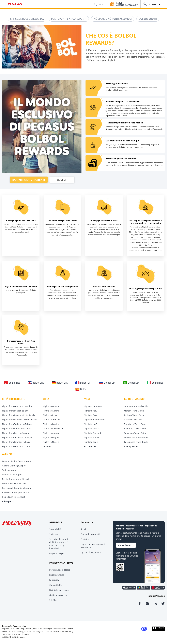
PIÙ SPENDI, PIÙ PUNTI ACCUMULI (113, 19)
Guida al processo (58, 595)
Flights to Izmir (50, 415)
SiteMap (53, 600)
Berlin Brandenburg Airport (16, 479)
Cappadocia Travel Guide (136, 406)
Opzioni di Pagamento (91, 552)
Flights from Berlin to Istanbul (17, 429)
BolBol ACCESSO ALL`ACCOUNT (127, 4)
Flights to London (51, 424)
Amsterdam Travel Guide (136, 438)
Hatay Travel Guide (133, 420)
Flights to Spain (91, 442)
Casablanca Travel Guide (136, 442)
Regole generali (57, 575)
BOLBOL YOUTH (148, 19)
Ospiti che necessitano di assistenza (93, 546)
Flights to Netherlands (94, 420)
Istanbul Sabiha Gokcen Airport (17, 461)
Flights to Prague (51, 438)
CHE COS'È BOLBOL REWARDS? (27, 19)
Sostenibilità (55, 529)
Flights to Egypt (91, 415)
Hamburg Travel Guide (135, 429)
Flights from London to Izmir (16, 411)
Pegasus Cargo (56, 553)
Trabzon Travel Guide (134, 415)
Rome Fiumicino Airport (14, 497)
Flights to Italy (90, 411)
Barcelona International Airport (17, 488)
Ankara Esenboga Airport (14, 466)
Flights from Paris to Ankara (16, 433)
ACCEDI (62, 180)
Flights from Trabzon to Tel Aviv (17, 424)
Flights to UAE (90, 424)
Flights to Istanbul (51, 406)
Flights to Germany (93, 406)
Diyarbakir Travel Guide (135, 424)
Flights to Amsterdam (53, 429)
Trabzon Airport (10, 470)
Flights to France (91, 438)
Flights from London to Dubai (16, 447)
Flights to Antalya (51, 433)
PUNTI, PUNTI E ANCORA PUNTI (69, 19)
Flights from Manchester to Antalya (19, 415)
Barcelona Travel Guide (135, 433)
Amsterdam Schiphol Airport (16, 493)
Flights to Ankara (51, 411)
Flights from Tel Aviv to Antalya (17, 438)
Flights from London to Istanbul (17, 406)
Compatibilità (56, 585)
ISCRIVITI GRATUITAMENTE (29, 180)
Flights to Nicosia (51, 442)
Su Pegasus (55, 534)
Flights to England (92, 433)
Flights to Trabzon (51, 420)
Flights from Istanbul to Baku (16, 442)
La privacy (54, 580)
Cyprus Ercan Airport (12, 475)
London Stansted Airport (14, 484)
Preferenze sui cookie (60, 570)
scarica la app (126, 545)
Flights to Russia (91, 429)
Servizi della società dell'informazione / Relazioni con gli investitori (59, 544)
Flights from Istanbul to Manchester (19, 420)
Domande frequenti (90, 534)
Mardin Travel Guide (134, 411)
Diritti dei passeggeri (59, 590)
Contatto (85, 539)
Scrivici (84, 529)
